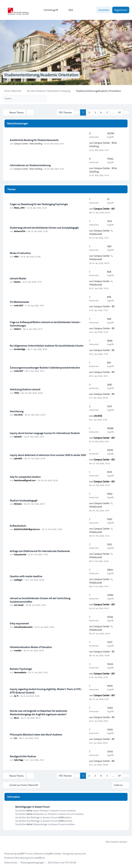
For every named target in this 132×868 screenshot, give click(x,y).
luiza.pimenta (20, 554)
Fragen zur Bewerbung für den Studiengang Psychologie (39, 204)
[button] (126, 112)
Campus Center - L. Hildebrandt (101, 232)
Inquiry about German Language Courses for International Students (45, 433)
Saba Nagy (19, 760)
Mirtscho (18, 504)
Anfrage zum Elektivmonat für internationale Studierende (40, 551)
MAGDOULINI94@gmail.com (27, 529)
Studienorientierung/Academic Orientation (43, 75)
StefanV (17, 329)
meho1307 (19, 305)
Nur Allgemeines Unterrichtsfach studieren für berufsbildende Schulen (47, 346)
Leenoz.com (80, 853)
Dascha (17, 282)
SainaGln (18, 436)
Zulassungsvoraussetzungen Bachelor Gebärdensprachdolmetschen (45, 367)
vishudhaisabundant (23, 627)
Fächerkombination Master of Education (31, 647)
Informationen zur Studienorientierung (30, 165)
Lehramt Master (18, 278)
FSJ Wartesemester (20, 302)
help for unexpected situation (25, 477)
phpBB (20, 853)
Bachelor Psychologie (21, 669)
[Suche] (37, 98)
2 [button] (89, 112)
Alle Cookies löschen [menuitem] (114, 841)
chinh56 (98, 416)
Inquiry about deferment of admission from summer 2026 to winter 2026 (48, 455)
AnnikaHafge (20, 349)
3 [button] (95, 112)
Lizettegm (18, 580)
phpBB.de (40, 857)
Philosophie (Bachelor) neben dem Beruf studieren (36, 734)
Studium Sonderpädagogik (24, 500)
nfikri (16, 256)
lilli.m (16, 718)
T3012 (16, 393)
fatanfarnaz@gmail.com (25, 480)
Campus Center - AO (104, 209)
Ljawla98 (18, 458)
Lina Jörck (18, 415)
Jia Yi (16, 696)
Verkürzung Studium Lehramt (25, 389)
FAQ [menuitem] (68, 10)
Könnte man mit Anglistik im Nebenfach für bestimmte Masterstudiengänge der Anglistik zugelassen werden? (38, 712)
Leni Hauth (19, 605)
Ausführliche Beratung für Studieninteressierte (34, 140)
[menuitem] (49, 10)
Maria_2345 (19, 207)
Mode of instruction (20, 253)
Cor (15, 738)
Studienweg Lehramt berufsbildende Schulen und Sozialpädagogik (44, 228)
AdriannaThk (20, 231)
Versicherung (17, 411)
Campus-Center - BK (104, 306)
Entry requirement (19, 623)
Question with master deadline (26, 576)
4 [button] (101, 112)
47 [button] (119, 112)
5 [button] (107, 112)
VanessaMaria (20, 672)
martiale (18, 650)
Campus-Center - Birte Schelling (28, 143)
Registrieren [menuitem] (121, 10)
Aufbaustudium (18, 526)
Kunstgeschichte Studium (23, 756)
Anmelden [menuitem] (104, 10)
